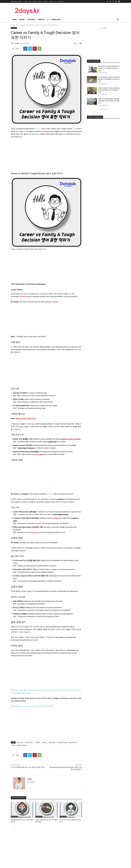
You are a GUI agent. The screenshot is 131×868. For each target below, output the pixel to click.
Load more (104, 109)
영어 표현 (38, 129)
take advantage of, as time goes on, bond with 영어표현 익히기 (32, 706)
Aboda (18, 25)
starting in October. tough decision (67, 742)
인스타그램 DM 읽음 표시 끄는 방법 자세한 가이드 (28, 767)
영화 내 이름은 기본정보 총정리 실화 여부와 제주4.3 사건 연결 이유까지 (109, 90)
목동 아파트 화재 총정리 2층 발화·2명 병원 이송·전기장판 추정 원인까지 (109, 101)
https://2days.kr (31, 782)
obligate (38, 742)
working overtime (22, 745)
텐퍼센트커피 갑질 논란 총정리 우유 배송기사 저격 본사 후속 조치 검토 (109, 68)
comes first (20, 742)
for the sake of (29, 742)
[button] (118, 19)
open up (44, 742)
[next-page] (15, 827)
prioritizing (52, 742)
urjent (17, 43)
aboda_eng (24, 25)
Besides (50, 494)
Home (13, 25)
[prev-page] (12, 827)
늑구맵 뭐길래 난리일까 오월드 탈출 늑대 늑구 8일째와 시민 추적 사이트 (109, 79)
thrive (13, 745)
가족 (74, 129)
